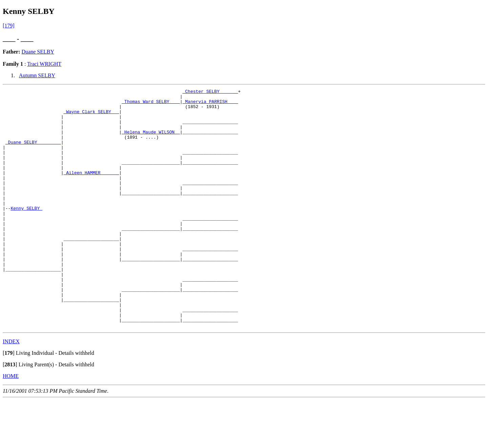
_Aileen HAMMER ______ (91, 190)
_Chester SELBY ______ (210, 92)
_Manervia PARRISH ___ (210, 104)
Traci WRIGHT (44, 64)
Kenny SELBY (26, 232)
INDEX (11, 389)
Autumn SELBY (37, 75)
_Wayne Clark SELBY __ (91, 117)
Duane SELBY (38, 52)
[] (9, 401)
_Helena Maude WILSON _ (151, 141)
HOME (11, 424)
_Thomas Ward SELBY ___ (151, 104)
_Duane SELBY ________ (33, 153)
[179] (9, 26)
